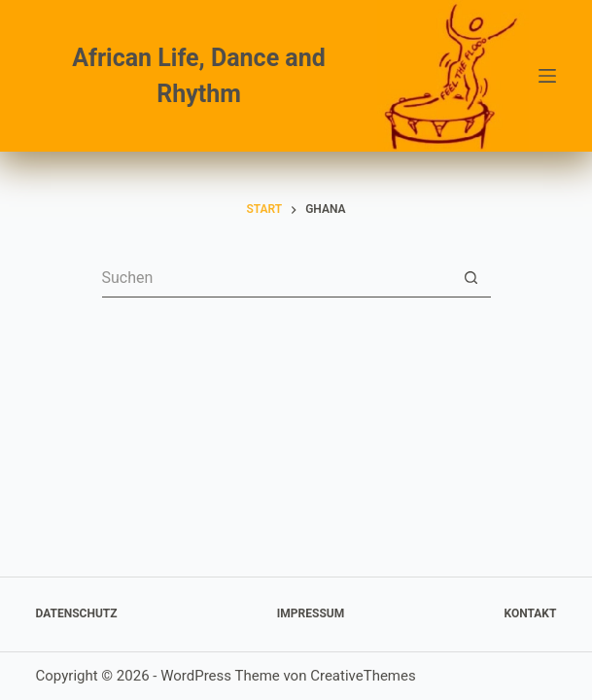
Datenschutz (77, 613)
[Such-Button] (471, 278)
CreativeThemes (363, 676)
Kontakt (530, 613)
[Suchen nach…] (277, 278)
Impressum (311, 613)
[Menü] (547, 76)
